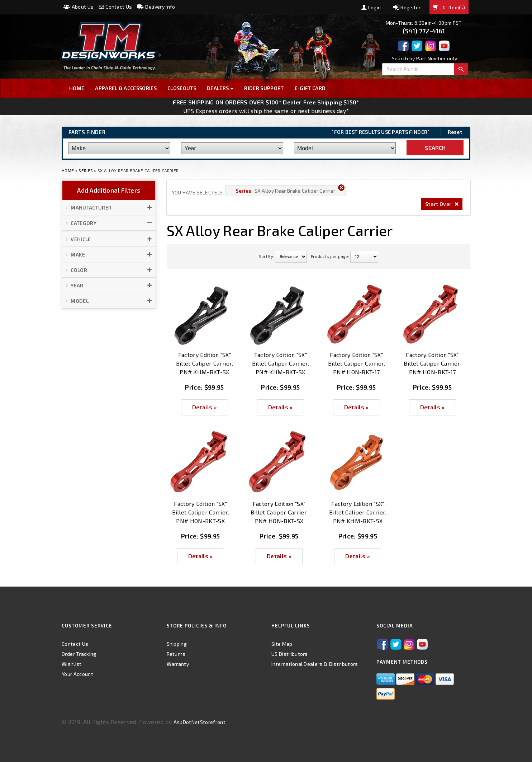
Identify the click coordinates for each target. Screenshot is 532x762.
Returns (176, 654)
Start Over (442, 204)
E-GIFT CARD (310, 88)
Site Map (282, 644)
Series (86, 170)
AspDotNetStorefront (199, 722)
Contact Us (116, 7)
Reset (455, 132)
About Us (79, 7)
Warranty (178, 664)
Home (77, 88)
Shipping (177, 644)
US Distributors (290, 654)
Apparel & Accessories (126, 88)
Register (407, 7)
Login (371, 7)
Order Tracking (79, 654)
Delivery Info (156, 7)
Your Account (77, 674)
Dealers (220, 88)
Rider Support (264, 88)
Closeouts (182, 88)
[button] (109, 208)
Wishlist (72, 664)
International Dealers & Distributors (315, 664)
